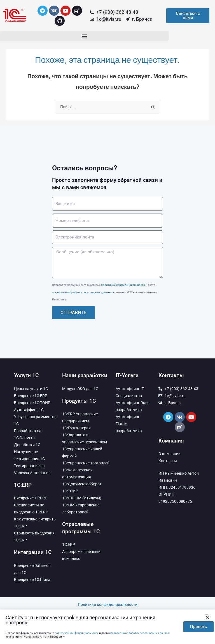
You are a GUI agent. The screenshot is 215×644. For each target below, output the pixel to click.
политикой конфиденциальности (123, 285)
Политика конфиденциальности (108, 604)
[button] (84, 36)
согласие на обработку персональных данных (82, 292)
